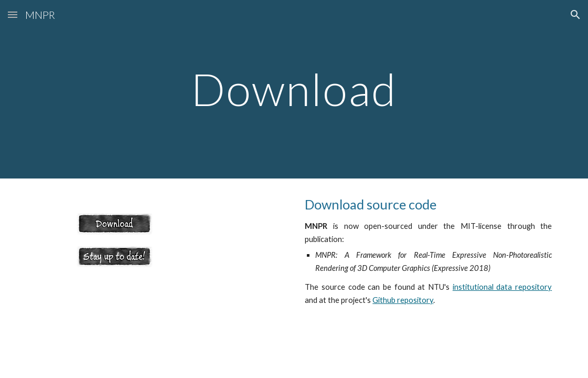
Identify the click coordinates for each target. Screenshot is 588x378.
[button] (13, 14)
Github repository (403, 300)
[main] (294, 89)
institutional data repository (502, 287)
